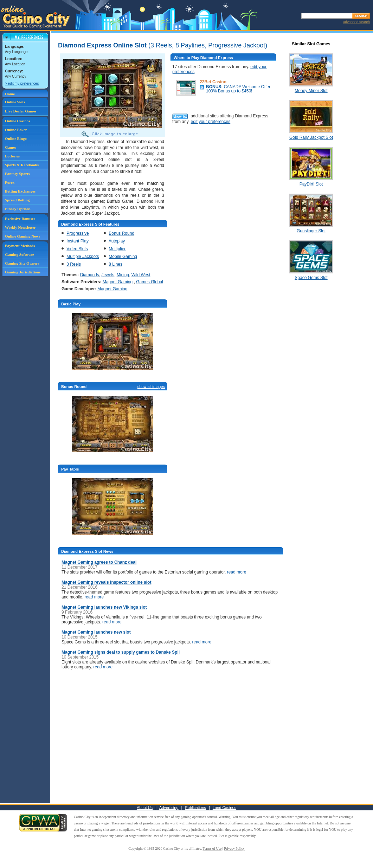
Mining (123, 275)
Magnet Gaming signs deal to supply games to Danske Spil (121, 652)
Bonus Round (121, 233)
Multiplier (117, 249)
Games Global (150, 282)
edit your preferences (210, 122)
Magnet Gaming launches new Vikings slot (104, 607)
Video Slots (77, 249)
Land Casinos (224, 808)
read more (237, 572)
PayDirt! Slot (311, 184)
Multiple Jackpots (83, 257)
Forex (10, 182)
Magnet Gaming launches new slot (96, 632)
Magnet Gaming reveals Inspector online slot (106, 582)
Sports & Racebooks (22, 165)
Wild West (141, 275)
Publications (196, 808)
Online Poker (16, 130)
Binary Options (18, 209)
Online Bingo (16, 138)
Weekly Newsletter (20, 227)
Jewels (108, 275)
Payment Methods (20, 246)
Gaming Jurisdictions (23, 272)
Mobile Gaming (123, 257)
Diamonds (90, 275)
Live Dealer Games (21, 111)
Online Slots (15, 102)
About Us (145, 808)
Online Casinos (17, 121)
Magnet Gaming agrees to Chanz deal (99, 562)
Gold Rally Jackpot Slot (311, 137)
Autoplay (117, 241)
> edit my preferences (22, 83)
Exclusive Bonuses (20, 219)
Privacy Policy (234, 848)
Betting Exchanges (20, 191)
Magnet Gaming (118, 282)
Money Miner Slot (311, 91)
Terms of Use (212, 848)
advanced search (356, 22)
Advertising (169, 808)
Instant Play (78, 241)
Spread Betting (17, 200)
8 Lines (115, 264)
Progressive (78, 233)
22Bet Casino (213, 82)
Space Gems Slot (311, 278)
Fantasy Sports (17, 174)
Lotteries (12, 156)
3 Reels (74, 264)
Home (10, 94)
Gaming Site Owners (22, 263)
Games (11, 147)
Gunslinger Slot (311, 231)
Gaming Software (20, 254)
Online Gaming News (22, 236)
